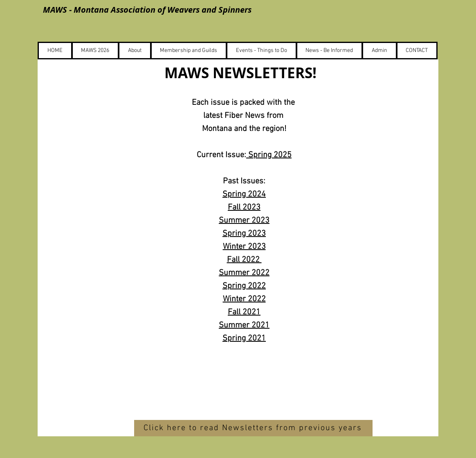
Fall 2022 (244, 260)
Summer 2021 (244, 325)
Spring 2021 (244, 338)
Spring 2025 (269, 155)
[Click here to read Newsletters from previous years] (253, 428)
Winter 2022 (244, 299)
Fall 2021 (244, 312)
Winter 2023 (244, 247)
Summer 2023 (244, 221)
